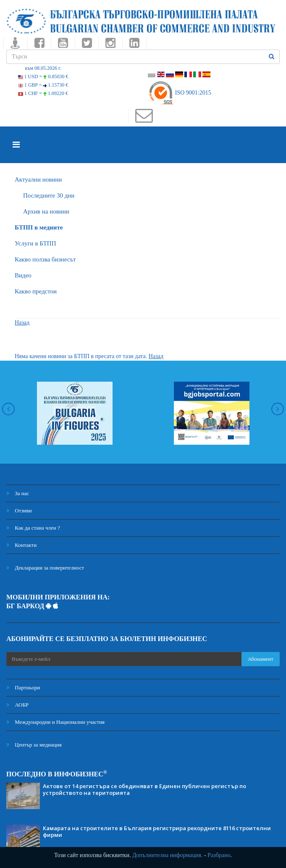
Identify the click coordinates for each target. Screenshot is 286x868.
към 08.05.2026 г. (43, 68)
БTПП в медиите (39, 227)
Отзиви (19, 511)
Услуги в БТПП (35, 243)
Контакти (21, 545)
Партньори (23, 687)
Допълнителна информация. (168, 855)
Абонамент (261, 659)
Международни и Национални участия (55, 722)
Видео (23, 275)
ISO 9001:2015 (180, 93)
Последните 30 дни (49, 195)
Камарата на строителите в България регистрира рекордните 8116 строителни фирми (157, 831)
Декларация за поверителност (45, 568)
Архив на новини (46, 211)
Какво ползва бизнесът (45, 259)
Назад (22, 323)
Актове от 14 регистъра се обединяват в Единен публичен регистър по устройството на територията (144, 789)
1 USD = (43, 77)
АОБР (17, 705)
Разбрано (219, 855)
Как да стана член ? (33, 528)
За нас (18, 493)
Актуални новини (38, 179)
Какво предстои (36, 291)
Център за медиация (34, 745)
